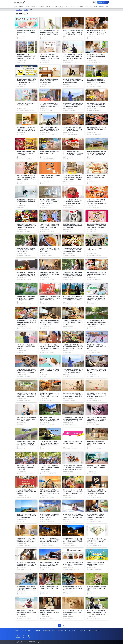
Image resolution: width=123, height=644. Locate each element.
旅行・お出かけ (59, 6)
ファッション (80, 6)
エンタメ (27, 6)
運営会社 (18, 631)
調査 (107, 6)
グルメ (66, 6)
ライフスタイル (93, 6)
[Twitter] (24, 637)
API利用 (90, 631)
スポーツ (33, 6)
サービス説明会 (36, 631)
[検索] (94, 2)
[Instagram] (18, 637)
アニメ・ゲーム (40, 6)
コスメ (86, 6)
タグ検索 (26, 10)
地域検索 (21, 6)
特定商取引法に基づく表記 (49, 631)
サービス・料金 (26, 631)
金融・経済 (101, 6)
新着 (16, 6)
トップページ (18, 10)
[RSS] (29, 637)
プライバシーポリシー (71, 631)
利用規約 (61, 631)
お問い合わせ (98, 631)
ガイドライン (82, 631)
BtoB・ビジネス (50, 6)
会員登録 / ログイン (103, 2)
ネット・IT (72, 6)
